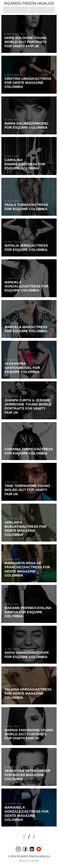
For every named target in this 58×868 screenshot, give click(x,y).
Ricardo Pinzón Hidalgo (29, 3)
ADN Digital (35, 861)
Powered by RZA (25, 861)
